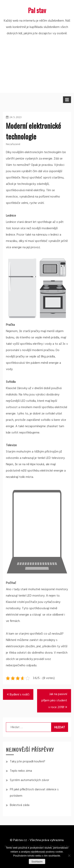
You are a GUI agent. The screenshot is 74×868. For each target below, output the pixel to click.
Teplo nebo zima (21, 771)
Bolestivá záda (20, 805)
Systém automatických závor (30, 780)
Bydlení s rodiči (20, 695)
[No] (69, 856)
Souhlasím (37, 862)
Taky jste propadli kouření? (28, 762)
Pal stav (37, 10)
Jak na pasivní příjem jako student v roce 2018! (54, 701)
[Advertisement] (37, 70)
